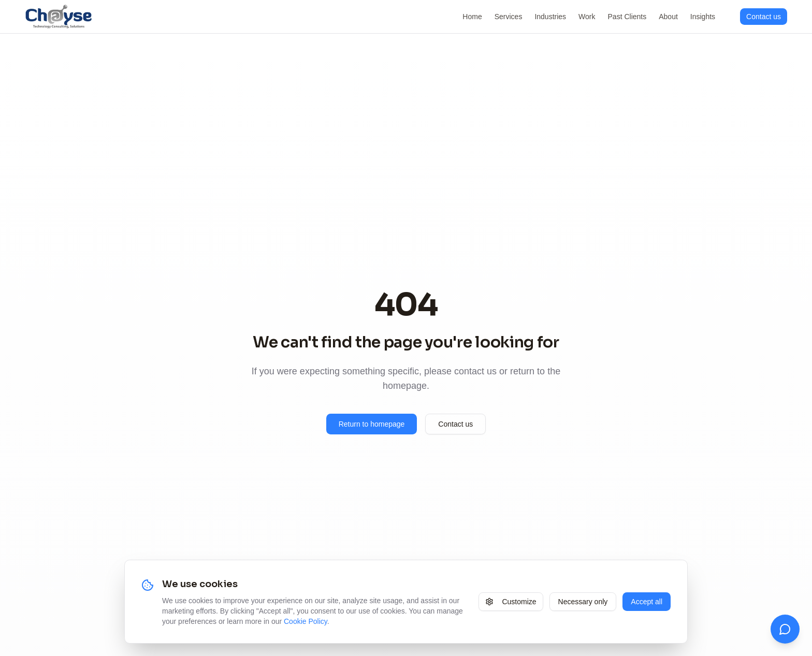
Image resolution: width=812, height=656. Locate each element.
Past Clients (627, 17)
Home (472, 17)
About (668, 17)
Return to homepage (372, 424)
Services (509, 17)
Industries (550, 17)
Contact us (455, 424)
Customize (511, 602)
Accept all (647, 602)
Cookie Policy (306, 621)
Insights (703, 17)
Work (587, 17)
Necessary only (583, 602)
